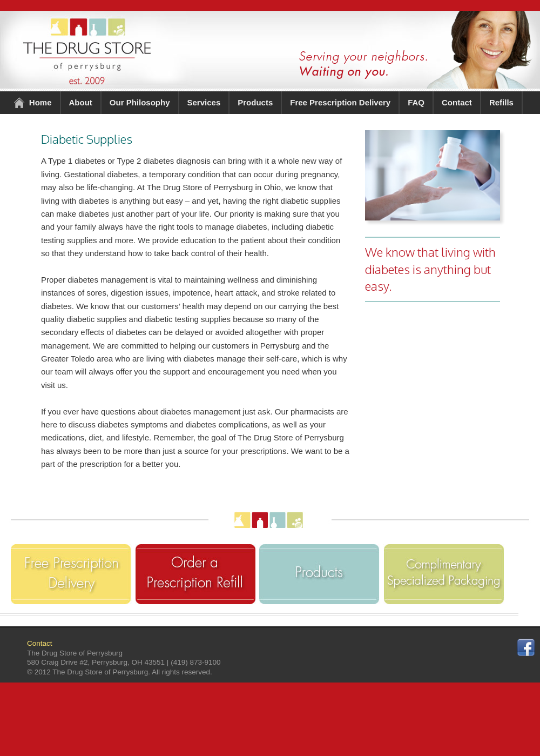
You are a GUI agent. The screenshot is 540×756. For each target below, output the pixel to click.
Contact (457, 102)
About (81, 102)
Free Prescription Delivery (340, 102)
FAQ (416, 102)
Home (40, 102)
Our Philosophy (140, 102)
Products (255, 102)
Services (204, 102)
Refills (501, 102)
